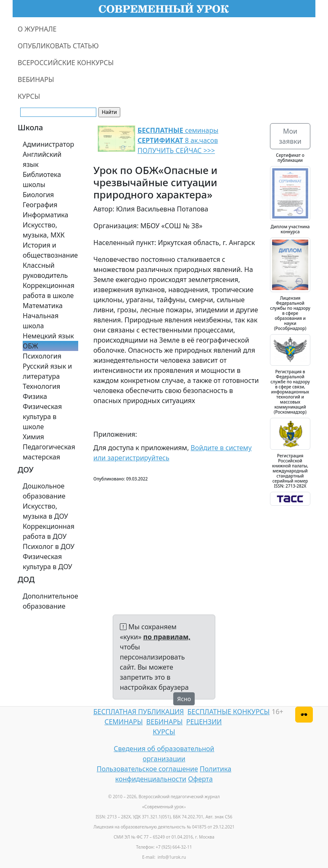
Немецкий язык (48, 336)
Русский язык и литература (47, 371)
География (40, 205)
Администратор (48, 144)
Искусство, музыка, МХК (44, 230)
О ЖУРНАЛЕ (37, 29)
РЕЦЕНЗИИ (204, 722)
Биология (38, 195)
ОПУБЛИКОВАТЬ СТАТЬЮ (58, 46)
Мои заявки (290, 136)
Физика (35, 396)
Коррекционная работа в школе (49, 290)
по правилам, (167, 637)
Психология (42, 356)
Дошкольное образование (44, 491)
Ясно (184, 699)
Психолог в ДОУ (49, 546)
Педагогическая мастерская (49, 452)
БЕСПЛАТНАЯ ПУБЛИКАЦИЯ (139, 712)
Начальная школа (41, 321)
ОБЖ (30, 346)
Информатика (45, 215)
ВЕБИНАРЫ (36, 79)
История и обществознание (50, 250)
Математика (43, 306)
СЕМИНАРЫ (123, 722)
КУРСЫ (29, 96)
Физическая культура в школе (42, 417)
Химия (33, 437)
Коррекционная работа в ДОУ (49, 531)
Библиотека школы (42, 179)
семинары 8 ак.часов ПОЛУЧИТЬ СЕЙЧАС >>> (178, 140)
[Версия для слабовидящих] (304, 715)
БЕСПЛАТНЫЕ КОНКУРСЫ (229, 712)
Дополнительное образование (50, 601)
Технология (41, 386)
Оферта (200, 779)
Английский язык (42, 159)
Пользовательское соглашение (147, 769)
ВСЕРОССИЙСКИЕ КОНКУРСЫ (66, 63)
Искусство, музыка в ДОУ (45, 511)
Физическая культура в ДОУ (48, 562)
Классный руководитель (45, 270)
